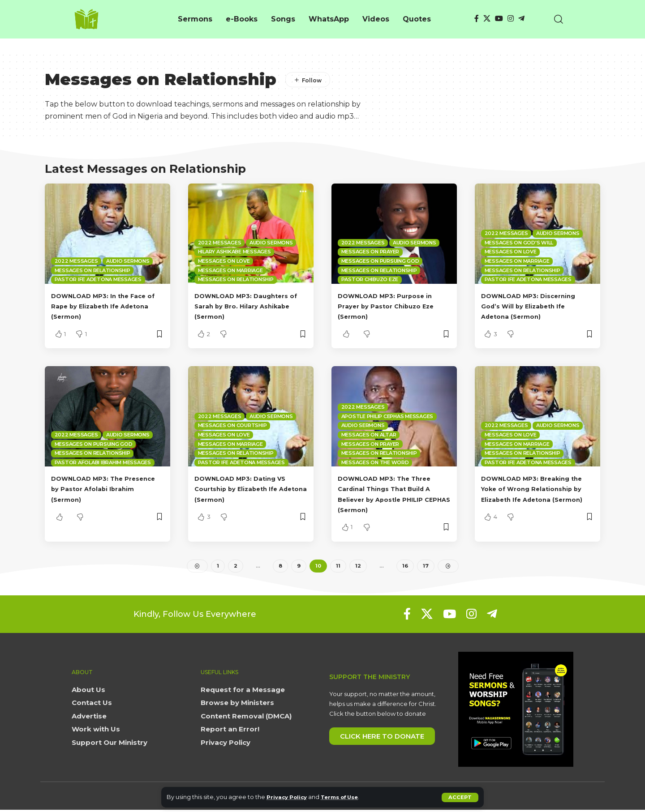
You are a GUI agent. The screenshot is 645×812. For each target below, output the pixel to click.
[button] (460, 797)
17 (426, 567)
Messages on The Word (375, 462)
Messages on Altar (369, 435)
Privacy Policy (289, 797)
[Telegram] (521, 19)
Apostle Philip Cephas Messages (387, 416)
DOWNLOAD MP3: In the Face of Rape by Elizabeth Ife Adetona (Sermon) (107, 306)
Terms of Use (347, 797)
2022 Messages (76, 261)
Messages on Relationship (92, 270)
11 (339, 567)
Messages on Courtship (232, 425)
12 (359, 567)
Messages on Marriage (230, 270)
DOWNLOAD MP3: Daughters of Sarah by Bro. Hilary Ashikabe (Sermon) (250, 306)
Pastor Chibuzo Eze (370, 279)
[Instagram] (511, 19)
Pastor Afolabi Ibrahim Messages (103, 462)
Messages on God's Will (519, 243)
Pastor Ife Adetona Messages (98, 279)
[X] (487, 19)
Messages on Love (224, 261)
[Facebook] (477, 19)
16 (405, 567)
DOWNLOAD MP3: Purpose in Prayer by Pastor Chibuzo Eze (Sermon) (393, 306)
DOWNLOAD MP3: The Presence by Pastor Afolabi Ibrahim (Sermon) (103, 489)
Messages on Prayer (370, 252)
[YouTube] (499, 19)
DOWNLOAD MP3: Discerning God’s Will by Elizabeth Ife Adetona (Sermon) (537, 306)
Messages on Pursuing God (380, 261)
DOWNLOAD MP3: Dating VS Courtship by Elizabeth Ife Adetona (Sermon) (249, 489)
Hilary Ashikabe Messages (234, 252)
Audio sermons (128, 261)
